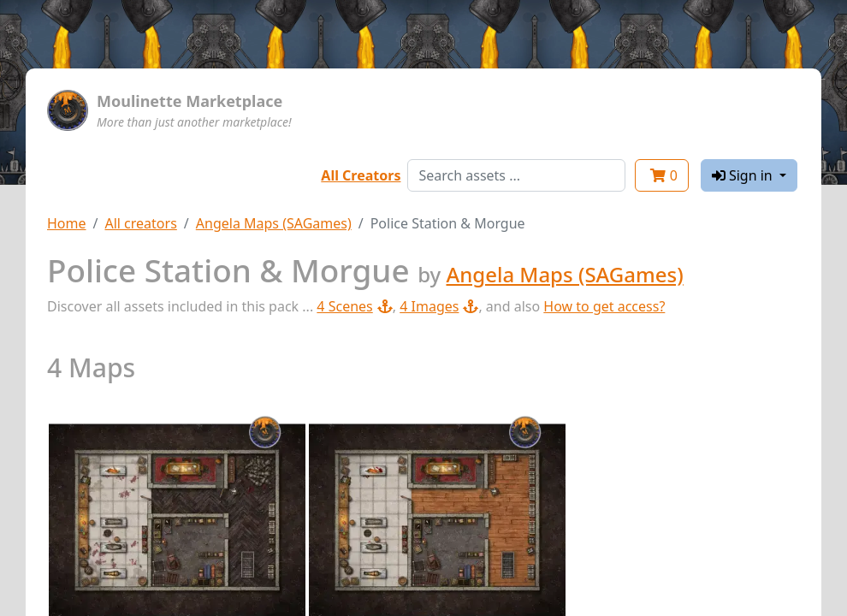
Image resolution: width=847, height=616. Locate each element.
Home (67, 223)
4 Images (439, 306)
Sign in (744, 175)
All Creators (361, 175)
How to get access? (604, 306)
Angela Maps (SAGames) (274, 223)
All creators (140, 223)
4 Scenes (354, 306)
